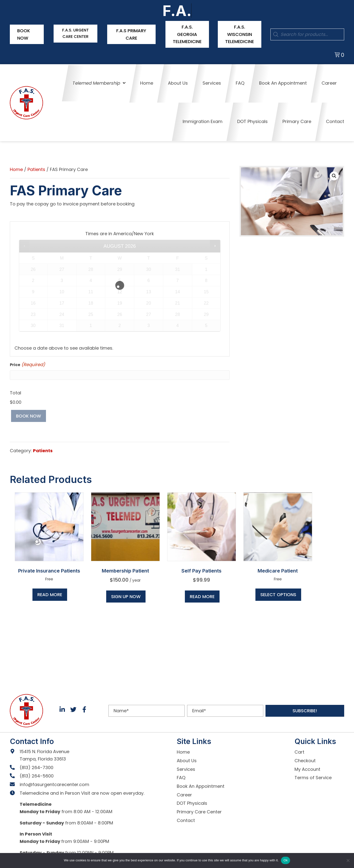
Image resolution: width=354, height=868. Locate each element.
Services (186, 767)
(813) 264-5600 (37, 774)
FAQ (181, 776)
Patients (36, 168)
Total (15, 391)
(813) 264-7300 (37, 766)
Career (184, 793)
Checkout (305, 759)
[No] (348, 860)
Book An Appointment (201, 784)
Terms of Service (313, 776)
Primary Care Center (199, 810)
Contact (186, 819)
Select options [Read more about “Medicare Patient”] (278, 593)
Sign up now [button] (126, 595)
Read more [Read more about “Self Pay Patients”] (202, 595)
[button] (334, 174)
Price (27, 363)
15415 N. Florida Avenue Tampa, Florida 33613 (44, 754)
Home (16, 168)
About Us (187, 759)
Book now (29, 414)
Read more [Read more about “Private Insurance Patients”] (50, 593)
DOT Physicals (192, 802)
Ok (286, 860)
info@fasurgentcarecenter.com (54, 783)
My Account (307, 767)
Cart (299, 751)
